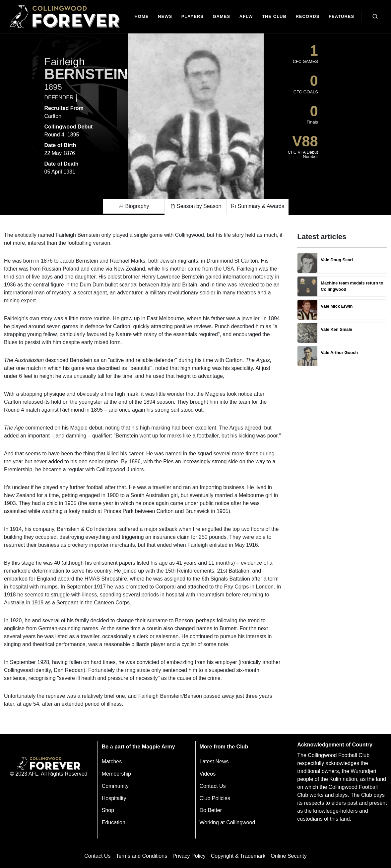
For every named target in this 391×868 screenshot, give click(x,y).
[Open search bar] (375, 17)
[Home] (142, 17)
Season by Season (196, 206)
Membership (116, 774)
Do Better (211, 810)
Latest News (214, 762)
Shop (108, 810)
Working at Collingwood (228, 822)
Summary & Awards (258, 206)
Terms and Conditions (141, 856)
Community (115, 786)
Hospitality (114, 798)
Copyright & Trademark (238, 856)
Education (114, 822)
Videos (208, 774)
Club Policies (215, 798)
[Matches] (222, 17)
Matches (112, 762)
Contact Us (213, 786)
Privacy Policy (189, 856)
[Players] (193, 17)
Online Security (289, 856)
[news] (165, 17)
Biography (134, 206)
